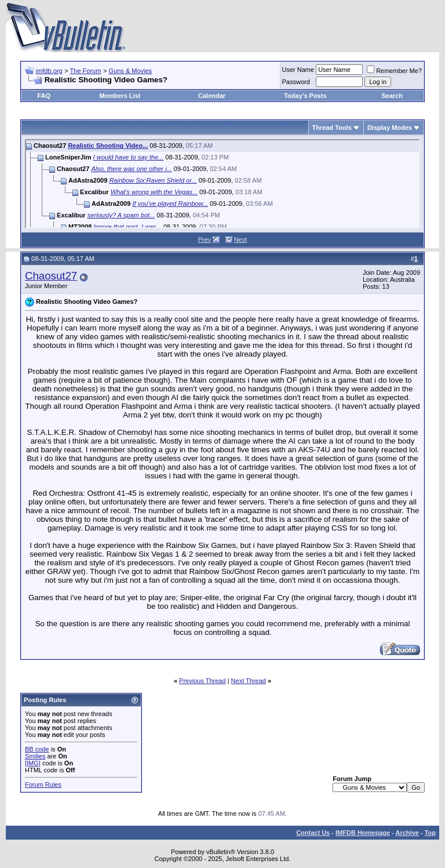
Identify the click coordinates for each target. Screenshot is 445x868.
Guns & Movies (131, 71)
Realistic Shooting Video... (108, 146)
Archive (407, 833)
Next (241, 239)
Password (296, 82)
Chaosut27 (51, 276)
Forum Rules (43, 785)
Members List (120, 96)
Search (392, 96)
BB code (37, 749)
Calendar (212, 96)
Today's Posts (305, 96)
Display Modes (390, 128)
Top (430, 833)
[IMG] (33, 763)
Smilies (35, 756)
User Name (298, 70)
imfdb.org (49, 71)
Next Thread (249, 681)
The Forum (86, 71)
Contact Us (313, 833)
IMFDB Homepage (363, 833)
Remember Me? (394, 71)
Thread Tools (332, 128)
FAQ (44, 96)
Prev (205, 239)
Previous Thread (203, 681)
